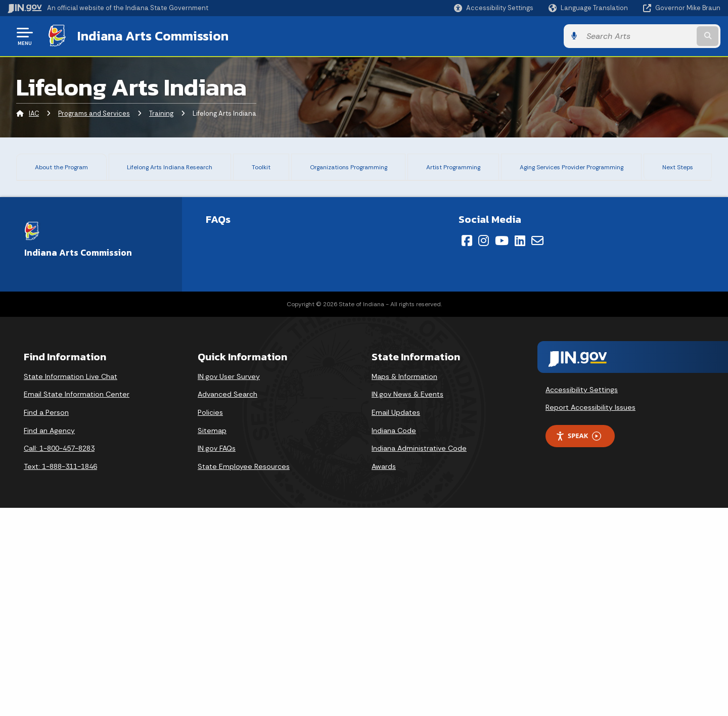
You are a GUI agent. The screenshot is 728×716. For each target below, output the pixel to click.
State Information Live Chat (71, 584)
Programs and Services (94, 113)
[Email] (537, 448)
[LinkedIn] (520, 448)
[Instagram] (484, 448)
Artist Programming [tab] (450, 170)
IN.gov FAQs (217, 656)
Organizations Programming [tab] (343, 170)
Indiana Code (394, 638)
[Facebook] (467, 448)
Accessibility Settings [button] (582, 597)
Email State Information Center (77, 602)
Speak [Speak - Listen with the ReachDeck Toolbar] (578, 643)
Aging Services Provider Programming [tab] (575, 170)
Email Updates (396, 620)
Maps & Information (404, 584)
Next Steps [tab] (684, 170)
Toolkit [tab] (258, 166)
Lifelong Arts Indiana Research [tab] (170, 170)
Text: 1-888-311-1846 (60, 674)
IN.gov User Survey (229, 584)
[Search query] (638, 36)
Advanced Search (227, 602)
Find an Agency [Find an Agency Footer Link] (49, 638)
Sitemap (212, 638)
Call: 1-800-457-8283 (59, 656)
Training (161, 113)
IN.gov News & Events (407, 602)
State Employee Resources (244, 674)
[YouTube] (502, 448)
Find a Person (46, 620)
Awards (384, 674)
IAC (34, 113)
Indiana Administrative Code (419, 656)
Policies (210, 620)
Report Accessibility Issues (590, 615)
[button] (494, 8)
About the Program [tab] (60, 170)
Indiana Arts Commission (153, 36)
